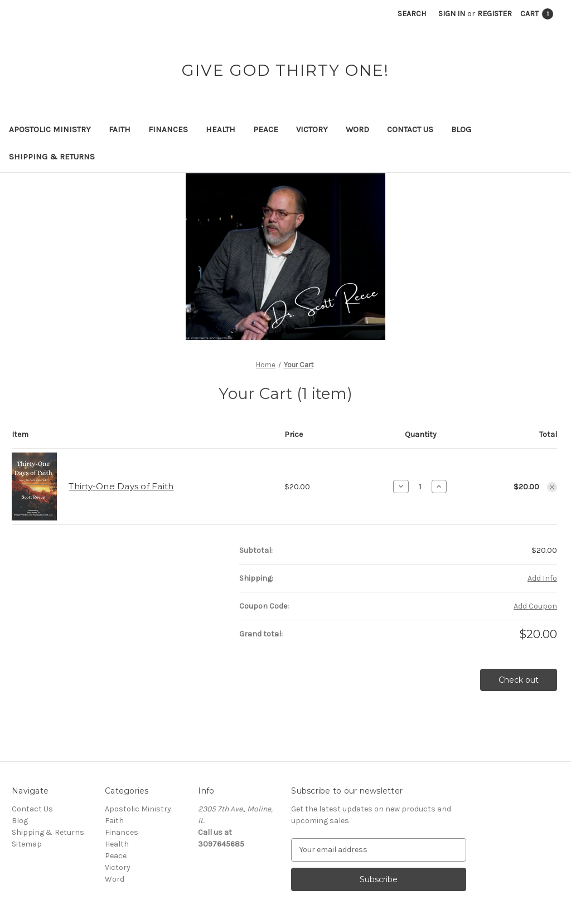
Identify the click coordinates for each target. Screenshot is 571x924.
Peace (266, 129)
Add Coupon (535, 606)
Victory (312, 129)
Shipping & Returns (52, 157)
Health (221, 129)
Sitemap (27, 844)
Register (495, 14)
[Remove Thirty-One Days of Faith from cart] (552, 487)
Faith (120, 129)
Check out (519, 680)
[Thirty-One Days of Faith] (420, 487)
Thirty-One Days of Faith (121, 486)
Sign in (452, 14)
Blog (461, 129)
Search (412, 14)
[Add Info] (542, 578)
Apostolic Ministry (50, 129)
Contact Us (410, 129)
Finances (168, 129)
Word (357, 129)
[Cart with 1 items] (537, 14)
